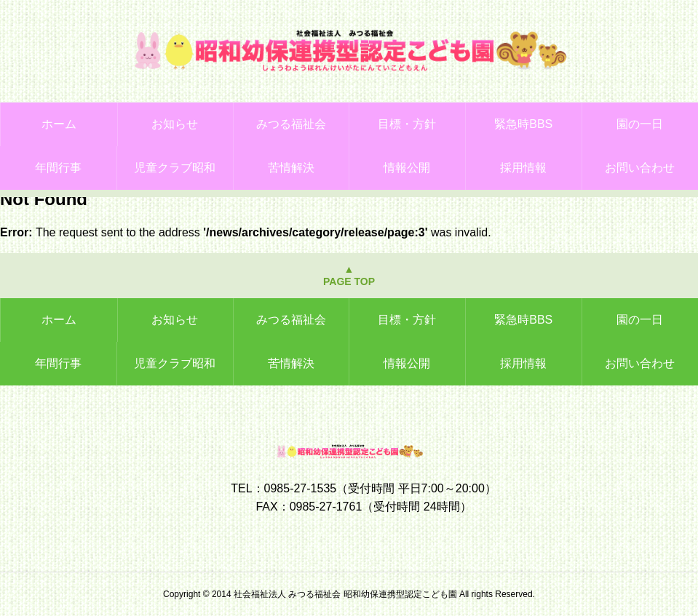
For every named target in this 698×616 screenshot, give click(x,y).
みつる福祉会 (291, 124)
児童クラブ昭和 (175, 168)
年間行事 (58, 168)
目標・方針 (407, 124)
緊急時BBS (523, 124)
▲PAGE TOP (349, 275)
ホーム (59, 124)
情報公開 (407, 168)
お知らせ (175, 124)
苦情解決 (291, 168)
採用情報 (523, 168)
